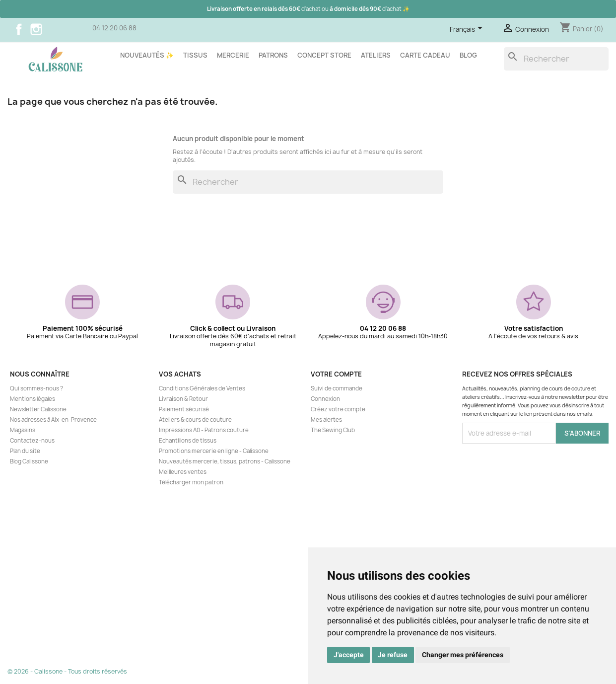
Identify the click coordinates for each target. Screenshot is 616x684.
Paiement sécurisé (184, 409)
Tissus (195, 55)
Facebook (19, 29)
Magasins (23, 430)
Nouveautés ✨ (147, 55)
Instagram (36, 29)
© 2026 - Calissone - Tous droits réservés (67, 671)
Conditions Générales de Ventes (202, 388)
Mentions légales (33, 399)
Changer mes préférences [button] (463, 655)
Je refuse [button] (393, 655)
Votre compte (336, 374)
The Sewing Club (333, 430)
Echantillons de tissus (188, 441)
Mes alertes (326, 420)
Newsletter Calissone (38, 409)
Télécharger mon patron (191, 482)
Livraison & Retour (183, 399)
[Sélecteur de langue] (468, 30)
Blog (468, 55)
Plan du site (25, 451)
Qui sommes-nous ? (36, 388)
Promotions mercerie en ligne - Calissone (214, 451)
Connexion (325, 399)
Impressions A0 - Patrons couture (204, 430)
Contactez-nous (32, 441)
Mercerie (233, 55)
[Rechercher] (556, 59)
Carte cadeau (425, 55)
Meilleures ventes (183, 472)
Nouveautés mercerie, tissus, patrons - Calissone (225, 461)
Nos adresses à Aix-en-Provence (53, 420)
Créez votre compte (338, 409)
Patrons (273, 55)
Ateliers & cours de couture (195, 420)
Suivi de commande (337, 388)
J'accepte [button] (349, 655)
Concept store (324, 55)
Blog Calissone (29, 461)
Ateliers (376, 55)
